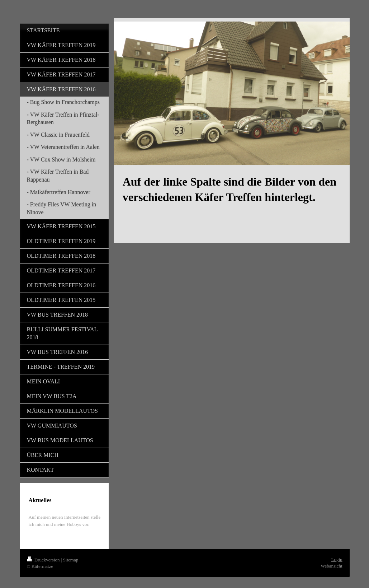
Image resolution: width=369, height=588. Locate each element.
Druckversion (44, 560)
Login (337, 559)
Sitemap (71, 560)
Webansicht (331, 566)
